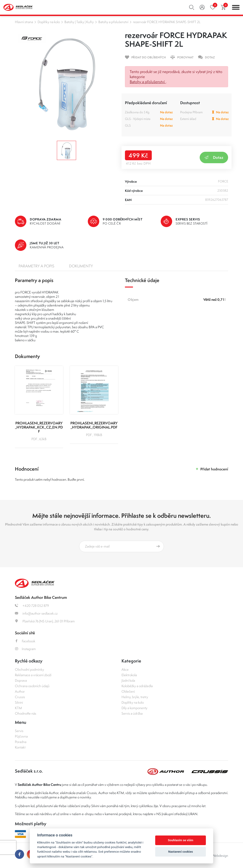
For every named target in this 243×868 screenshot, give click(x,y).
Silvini (19, 702)
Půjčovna (21, 736)
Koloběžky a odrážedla (137, 686)
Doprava (21, 680)
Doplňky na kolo (49, 22)
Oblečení (128, 691)
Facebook (25, 641)
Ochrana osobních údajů (32, 686)
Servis (19, 731)
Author (20, 691)
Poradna (21, 742)
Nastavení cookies (181, 852)
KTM (18, 708)
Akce (125, 669)
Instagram (25, 649)
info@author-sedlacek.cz (36, 613)
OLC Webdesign (216, 856)
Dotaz (214, 157)
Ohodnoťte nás (26, 713)
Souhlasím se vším (181, 840)
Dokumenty (81, 266)
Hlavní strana (24, 22)
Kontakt (20, 747)
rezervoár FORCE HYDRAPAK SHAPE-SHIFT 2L (167, 22)
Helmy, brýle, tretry (135, 697)
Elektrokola (129, 675)
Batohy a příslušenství (113, 22)
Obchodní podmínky (29, 669)
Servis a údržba (132, 713)
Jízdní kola (128, 680)
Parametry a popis (36, 266)
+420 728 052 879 (32, 606)
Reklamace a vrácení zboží (33, 675)
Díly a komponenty (134, 708)
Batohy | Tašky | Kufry (79, 22)
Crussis (20, 697)
